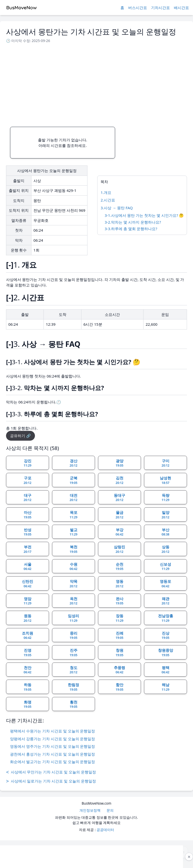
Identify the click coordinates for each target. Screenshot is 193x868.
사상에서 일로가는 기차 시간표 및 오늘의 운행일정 (51, 781)
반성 (28, 532)
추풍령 (119, 670)
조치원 (28, 635)
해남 (165, 687)
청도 (74, 670)
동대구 (119, 498)
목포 (74, 515)
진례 (119, 635)
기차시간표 (160, 8)
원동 (28, 618)
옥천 (74, 601)
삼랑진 (119, 549)
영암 (28, 601)
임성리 (74, 618)
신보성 (165, 566)
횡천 (74, 704)
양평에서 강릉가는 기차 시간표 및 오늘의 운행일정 (53, 739)
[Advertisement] (96, 84)
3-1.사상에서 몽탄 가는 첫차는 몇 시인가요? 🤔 (144, 215)
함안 (119, 687)
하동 (28, 687)
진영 (28, 652)
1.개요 (106, 192)
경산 (74, 463)
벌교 (74, 532)
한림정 (74, 687)
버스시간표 (138, 8)
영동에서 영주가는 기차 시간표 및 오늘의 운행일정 (53, 746)
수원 (74, 566)
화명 (28, 704)
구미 (165, 463)
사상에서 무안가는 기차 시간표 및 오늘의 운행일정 (51, 772)
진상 (165, 635)
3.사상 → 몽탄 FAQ (117, 208)
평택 (165, 670)
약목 (74, 584)
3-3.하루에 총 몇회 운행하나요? (131, 229)
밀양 (165, 515)
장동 (119, 618)
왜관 (165, 601)
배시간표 (181, 8)
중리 (74, 635)
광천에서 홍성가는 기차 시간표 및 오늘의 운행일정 (53, 754)
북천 (74, 549)
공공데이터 (105, 830)
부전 (28, 549)
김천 (119, 480)
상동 (165, 549)
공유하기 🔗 (20, 436)
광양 (119, 463)
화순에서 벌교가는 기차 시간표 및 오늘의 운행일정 (53, 762)
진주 (74, 652)
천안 (28, 670)
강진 (28, 463)
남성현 (165, 480)
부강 (119, 532)
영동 (119, 584)
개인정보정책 (90, 810)
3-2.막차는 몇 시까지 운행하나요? (133, 222)
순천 (119, 566)
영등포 (165, 584)
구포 (28, 480)
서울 (28, 566)
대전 (74, 498)
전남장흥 (166, 618)
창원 (119, 652)
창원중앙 (166, 652)
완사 (119, 601)
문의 (110, 810)
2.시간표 (108, 200)
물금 (119, 515)
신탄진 (28, 584)
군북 (74, 480)
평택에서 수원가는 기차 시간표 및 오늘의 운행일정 (53, 731)
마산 (28, 515)
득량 (165, 498)
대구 (28, 498)
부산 (165, 532)
